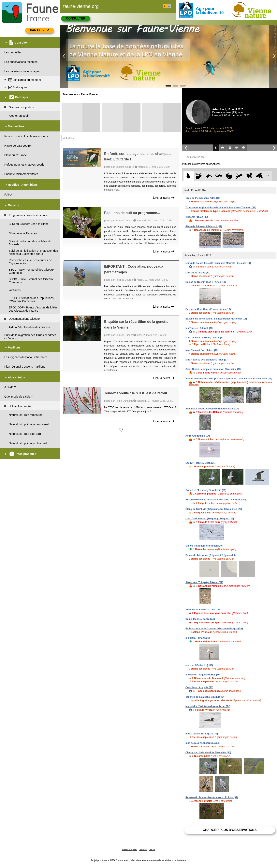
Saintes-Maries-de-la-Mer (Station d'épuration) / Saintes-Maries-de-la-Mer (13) (229, 379)
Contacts (143, 850)
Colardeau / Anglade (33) (199, 687)
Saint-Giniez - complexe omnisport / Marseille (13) (213, 369)
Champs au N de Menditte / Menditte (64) (208, 753)
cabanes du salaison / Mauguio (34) (205, 697)
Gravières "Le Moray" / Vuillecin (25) (206, 490)
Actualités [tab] (68, 138)
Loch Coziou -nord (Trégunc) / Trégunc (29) (210, 519)
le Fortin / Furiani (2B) (198, 638)
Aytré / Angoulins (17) (198, 436)
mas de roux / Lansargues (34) (203, 743)
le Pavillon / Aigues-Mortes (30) (203, 675)
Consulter (76, 18)
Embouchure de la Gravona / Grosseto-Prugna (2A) (214, 629)
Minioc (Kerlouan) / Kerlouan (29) (204, 546)
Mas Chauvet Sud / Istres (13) (202, 350)
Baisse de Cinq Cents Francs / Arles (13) (208, 309)
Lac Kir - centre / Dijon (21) (200, 463)
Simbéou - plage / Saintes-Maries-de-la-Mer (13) (212, 409)
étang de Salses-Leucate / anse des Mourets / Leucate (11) (218, 263)
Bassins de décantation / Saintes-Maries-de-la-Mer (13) (216, 319)
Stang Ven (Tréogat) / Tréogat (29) (204, 582)
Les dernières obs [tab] (195, 157)
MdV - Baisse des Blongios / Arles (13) (207, 360)
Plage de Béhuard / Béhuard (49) (204, 226)
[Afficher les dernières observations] (201, 164)
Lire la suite (164, 198)
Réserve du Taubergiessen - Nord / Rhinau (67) (212, 797)
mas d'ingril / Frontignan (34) (202, 734)
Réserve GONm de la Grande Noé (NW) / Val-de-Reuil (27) (218, 500)
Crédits (152, 850)
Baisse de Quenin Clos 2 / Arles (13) (206, 282)
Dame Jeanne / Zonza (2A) (200, 619)
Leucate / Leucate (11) (198, 273)
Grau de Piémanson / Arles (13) (203, 198)
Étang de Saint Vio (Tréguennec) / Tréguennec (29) (214, 509)
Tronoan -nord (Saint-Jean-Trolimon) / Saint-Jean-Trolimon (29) (221, 208)
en (169, 6)
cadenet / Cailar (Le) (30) (199, 665)
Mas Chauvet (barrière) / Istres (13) (205, 338)
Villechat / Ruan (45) (197, 217)
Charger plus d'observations (230, 830)
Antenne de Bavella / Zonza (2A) (203, 610)
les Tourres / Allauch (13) (199, 328)
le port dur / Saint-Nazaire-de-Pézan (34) (208, 706)
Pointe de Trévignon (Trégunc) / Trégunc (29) (211, 555)
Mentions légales (129, 850)
